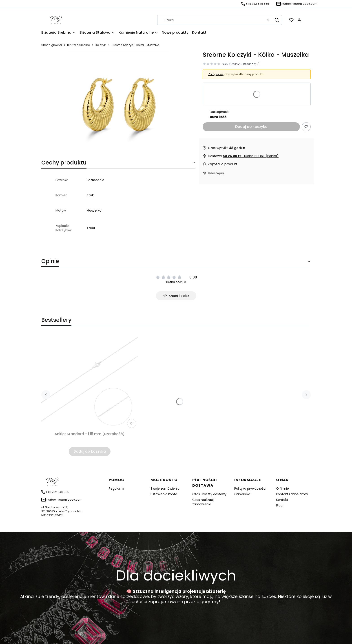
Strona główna (52, 45)
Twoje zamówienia (165, 488)
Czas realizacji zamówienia (203, 502)
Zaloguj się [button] (216, 74)
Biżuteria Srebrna (79, 45)
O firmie (282, 488)
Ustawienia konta (164, 494)
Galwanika (242, 494)
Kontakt (282, 500)
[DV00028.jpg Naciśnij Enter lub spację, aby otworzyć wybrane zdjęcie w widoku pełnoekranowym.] (118, 102)
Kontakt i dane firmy (292, 494)
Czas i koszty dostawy (209, 494)
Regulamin (117, 488)
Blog (279, 505)
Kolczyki (101, 45)
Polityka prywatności (250, 488)
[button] (277, 20)
